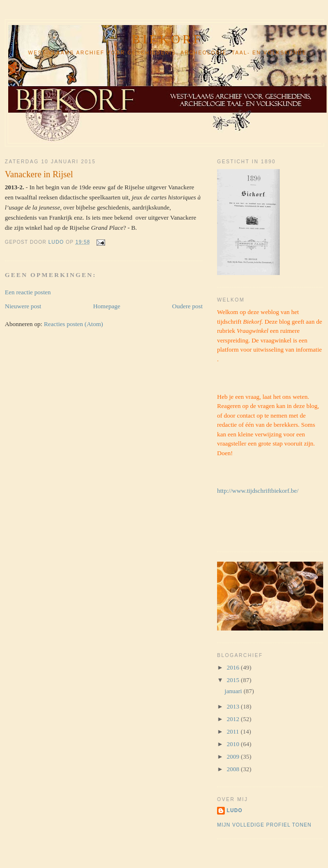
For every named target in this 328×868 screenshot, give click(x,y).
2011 (234, 731)
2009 (234, 756)
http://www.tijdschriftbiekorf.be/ (258, 491)
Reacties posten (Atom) (74, 324)
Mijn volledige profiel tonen (264, 825)
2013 (234, 706)
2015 (234, 680)
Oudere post (187, 306)
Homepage (107, 306)
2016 (234, 667)
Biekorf (167, 39)
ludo (235, 810)
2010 (234, 744)
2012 (234, 719)
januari (234, 691)
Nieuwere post (23, 306)
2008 (234, 769)
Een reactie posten (28, 292)
